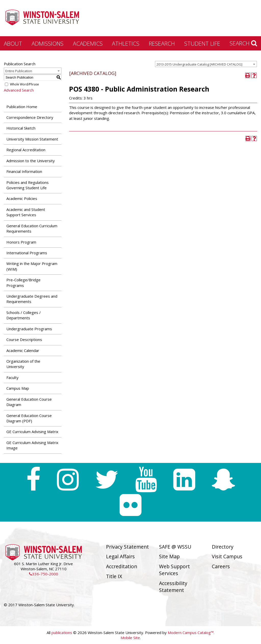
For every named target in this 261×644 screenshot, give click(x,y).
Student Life (202, 43)
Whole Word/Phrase (24, 84)
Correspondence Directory (30, 117)
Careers (221, 566)
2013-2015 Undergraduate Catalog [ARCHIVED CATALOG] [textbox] (199, 64)
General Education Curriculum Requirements (32, 228)
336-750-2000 (44, 574)
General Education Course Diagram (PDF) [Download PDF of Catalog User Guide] (29, 418)
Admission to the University (31, 161)
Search (243, 43)
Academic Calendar (23, 350)
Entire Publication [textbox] (19, 71)
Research (162, 43)
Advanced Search (19, 90)
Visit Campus (227, 556)
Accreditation (122, 566)
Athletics (126, 43)
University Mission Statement (32, 139)
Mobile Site (130, 638)
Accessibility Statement (173, 587)
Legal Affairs (120, 556)
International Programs (27, 253)
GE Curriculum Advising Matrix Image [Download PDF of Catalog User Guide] (32, 445)
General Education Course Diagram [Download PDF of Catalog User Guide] (29, 402)
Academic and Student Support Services (26, 212)
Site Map (169, 556)
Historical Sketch (21, 128)
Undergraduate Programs (29, 329)
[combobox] (206, 64)
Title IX (114, 576)
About (13, 43)
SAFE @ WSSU (175, 547)
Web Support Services (174, 570)
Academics (88, 43)
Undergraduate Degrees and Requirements (32, 299)
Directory (223, 547)
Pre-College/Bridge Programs (23, 282)
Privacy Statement (127, 547)
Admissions (48, 43)
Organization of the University (23, 364)
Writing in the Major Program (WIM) (32, 266)
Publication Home (22, 107)
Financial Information (24, 171)
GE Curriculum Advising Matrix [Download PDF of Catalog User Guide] (32, 432)
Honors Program (21, 242)
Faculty (12, 377)
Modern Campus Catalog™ (191, 633)
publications (62, 633)
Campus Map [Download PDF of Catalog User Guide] (18, 388)
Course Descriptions (24, 339)
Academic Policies (22, 198)
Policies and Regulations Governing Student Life (28, 185)
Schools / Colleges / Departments (24, 315)
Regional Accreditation (26, 150)
